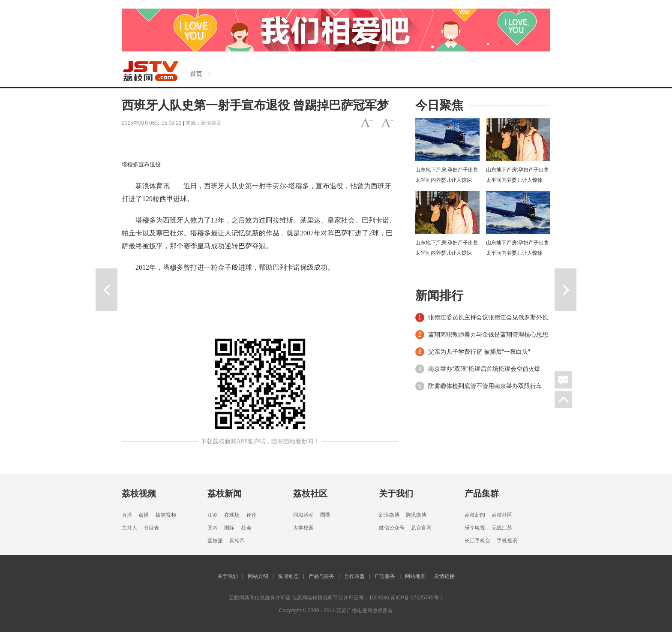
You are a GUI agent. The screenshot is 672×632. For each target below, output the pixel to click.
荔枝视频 (139, 494)
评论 (252, 515)
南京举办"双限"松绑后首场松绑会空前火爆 (484, 369)
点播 (144, 515)
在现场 (232, 515)
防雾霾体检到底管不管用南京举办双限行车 (485, 386)
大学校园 (303, 528)
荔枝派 (215, 541)
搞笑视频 (166, 515)
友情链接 (444, 576)
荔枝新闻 (225, 494)
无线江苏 (502, 528)
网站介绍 (258, 576)
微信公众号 (392, 528)
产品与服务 (321, 576)
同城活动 (303, 515)
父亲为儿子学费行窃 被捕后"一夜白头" (479, 352)
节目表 (151, 528)
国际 (229, 528)
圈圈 (325, 515)
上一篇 (106, 290)
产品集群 (482, 494)
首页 (196, 74)
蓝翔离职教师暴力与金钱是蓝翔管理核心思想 (488, 334)
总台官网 (421, 528)
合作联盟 (354, 576)
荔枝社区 (310, 494)
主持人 (129, 528)
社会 (246, 528)
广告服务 (385, 576)
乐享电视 (475, 528)
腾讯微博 (416, 515)
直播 (127, 515)
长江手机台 (477, 541)
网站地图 (415, 576)
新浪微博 (389, 515)
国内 (213, 528)
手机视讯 (507, 541)
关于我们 (396, 494)
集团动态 (288, 576)
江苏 (213, 515)
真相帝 (237, 541)
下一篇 (565, 290)
